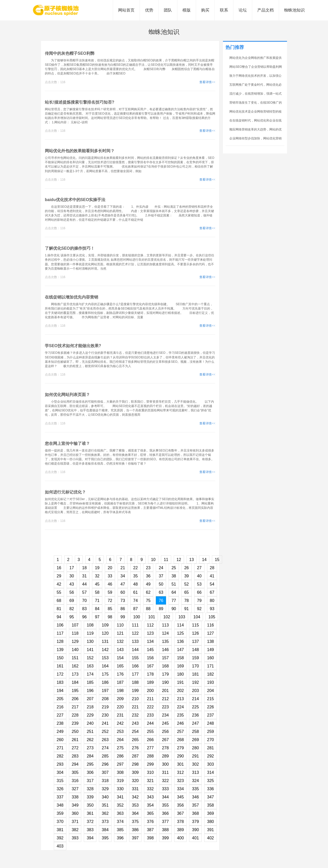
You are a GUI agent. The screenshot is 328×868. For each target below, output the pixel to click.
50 (161, 584)
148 (195, 650)
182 (211, 674)
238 (60, 723)
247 (195, 723)
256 (165, 732)
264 (120, 740)
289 (165, 756)
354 (150, 805)
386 (135, 830)
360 (75, 813)
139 (60, 650)
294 (75, 764)
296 (105, 764)
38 (174, 576)
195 (75, 691)
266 (150, 740)
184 (75, 682)
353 (135, 805)
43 (72, 584)
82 (72, 609)
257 (181, 732)
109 (105, 625)
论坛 (243, 10)
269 (195, 740)
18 (85, 568)
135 (165, 641)
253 (120, 732)
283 (75, 756)
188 (135, 682)
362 (105, 813)
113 (165, 625)
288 (150, 756)
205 (60, 699)
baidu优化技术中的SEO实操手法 (75, 200)
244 (150, 723)
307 (105, 772)
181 (195, 674)
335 (195, 789)
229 (90, 715)
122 (135, 633)
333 (165, 789)
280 (195, 748)
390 (195, 830)
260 (60, 740)
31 (85, 576)
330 (120, 789)
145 (150, 650)
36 (148, 576)
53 (199, 584)
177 (135, 674)
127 (211, 633)
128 (60, 641)
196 (90, 691)
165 (120, 666)
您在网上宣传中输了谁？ (67, 443)
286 (120, 756)
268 (181, 740)
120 (105, 633)
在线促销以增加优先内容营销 (71, 297)
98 (110, 617)
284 (90, 756)
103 (182, 617)
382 (75, 830)
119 (90, 633)
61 (136, 592)
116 (211, 625)
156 (150, 658)
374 (120, 822)
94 (59, 617)
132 (120, 641)
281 (211, 748)
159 (195, 658)
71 (97, 601)
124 (165, 633)
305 (75, 772)
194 (60, 691)
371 (75, 822)
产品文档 (265, 10)
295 (90, 764)
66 (199, 592)
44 (85, 584)
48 (136, 584)
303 (211, 764)
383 (90, 830)
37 (161, 576)
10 (153, 560)
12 (179, 560)
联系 (224, 10)
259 (211, 732)
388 (165, 830)
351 (105, 805)
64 (174, 592)
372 (90, 822)
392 (60, 838)
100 (137, 617)
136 (181, 641)
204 (211, 691)
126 (195, 633)
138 (211, 641)
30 (72, 576)
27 (199, 568)
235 (181, 715)
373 (105, 822)
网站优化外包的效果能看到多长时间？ (80, 151)
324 (195, 781)
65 (187, 592)
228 (75, 715)
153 (105, 658)
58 (97, 592)
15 (217, 560)
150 (60, 658)
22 (136, 568)
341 (120, 797)
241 (105, 723)
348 (60, 805)
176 (120, 674)
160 (211, 658)
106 (60, 625)
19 (97, 568)
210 (135, 699)
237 (211, 715)
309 (135, 772)
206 (75, 699)
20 (110, 568)
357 (195, 805)
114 (181, 625)
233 (150, 715)
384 (105, 830)
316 (75, 781)
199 (135, 691)
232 (135, 715)
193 (211, 682)
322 (165, 781)
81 (59, 609)
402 (211, 838)
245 (165, 723)
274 (105, 748)
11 (166, 560)
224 (181, 707)
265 (135, 740)
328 (90, 789)
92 (199, 609)
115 (195, 625)
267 (165, 740)
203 (195, 691)
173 (75, 674)
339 (90, 797)
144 (135, 650)
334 (181, 789)
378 (181, 822)
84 (97, 609)
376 (150, 822)
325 (211, 781)
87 (136, 609)
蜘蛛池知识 (294, 10)
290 (181, 756)
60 (123, 592)
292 (211, 756)
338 (75, 797)
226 (211, 707)
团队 (168, 10)
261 (75, 740)
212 (165, 699)
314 (211, 772)
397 (135, 838)
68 (59, 601)
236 (195, 715)
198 (120, 691)
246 (181, 723)
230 (105, 715)
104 (197, 617)
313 (195, 772)
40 (199, 576)
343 (150, 797)
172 (60, 674)
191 (181, 682)
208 (105, 699)
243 (135, 723)
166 (135, 666)
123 (150, 633)
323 (181, 781)
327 (75, 789)
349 (75, 805)
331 (135, 789)
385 (120, 830)
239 (75, 723)
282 (60, 756)
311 (165, 772)
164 (105, 666)
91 (187, 609)
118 (75, 633)
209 (120, 699)
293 (60, 764)
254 (135, 732)
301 (181, 764)
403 (60, 846)
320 (135, 781)
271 (60, 748)
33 (110, 576)
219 (105, 707)
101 (152, 617)
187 (120, 682)
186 (105, 682)
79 (199, 601)
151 (75, 658)
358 (211, 805)
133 (135, 641)
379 (195, 822)
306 (90, 772)
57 (85, 592)
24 (161, 568)
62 (148, 592)
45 (97, 584)
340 (105, 797)
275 (120, 748)
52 (187, 584)
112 (150, 625)
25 (174, 568)
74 (136, 601)
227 (60, 715)
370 (60, 822)
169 (181, 666)
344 (165, 797)
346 (195, 797)
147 (181, 650)
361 (90, 813)
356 (181, 805)
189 (150, 682)
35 (136, 576)
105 (212, 617)
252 (105, 732)
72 (110, 601)
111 (135, 625)
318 (105, 781)
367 (181, 813)
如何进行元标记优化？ (65, 492)
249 (60, 732)
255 (150, 732)
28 (212, 568)
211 (150, 699)
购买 (205, 10)
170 (195, 666)
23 (148, 568)
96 (85, 617)
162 (75, 666)
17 (72, 568)
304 (60, 772)
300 (165, 764)
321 (150, 781)
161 (60, 666)
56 (72, 592)
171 (211, 666)
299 (150, 764)
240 (90, 723)
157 (165, 658)
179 (165, 674)
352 (120, 805)
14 (204, 560)
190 (165, 682)
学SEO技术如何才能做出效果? (73, 346)
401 (195, 838)
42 (59, 584)
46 (110, 584)
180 (181, 674)
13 (192, 560)
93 (212, 609)
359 (60, 813)
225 (195, 707)
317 (90, 781)
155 (135, 658)
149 (211, 650)
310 (150, 772)
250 (75, 732)
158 (181, 658)
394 (90, 838)
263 (105, 740)
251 (90, 732)
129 (75, 641)
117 (60, 633)
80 (212, 601)
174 (90, 674)
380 (211, 822)
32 (97, 576)
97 (97, 617)
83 (85, 609)
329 (105, 789)
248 (211, 723)
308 (120, 772)
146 (165, 650)
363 (120, 813)
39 (187, 576)
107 (75, 625)
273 (90, 748)
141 (90, 650)
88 (148, 609)
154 (120, 658)
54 (212, 584)
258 (195, 732)
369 (211, 813)
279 (181, 748)
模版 (187, 10)
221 (135, 707)
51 (174, 584)
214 (195, 699)
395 (105, 838)
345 (181, 797)
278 (165, 748)
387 (150, 830)
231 (120, 715)
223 (165, 707)
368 (195, 813)
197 (105, 691)
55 (59, 592)
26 (187, 568)
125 (181, 633)
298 (135, 764)
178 (150, 674)
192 (195, 682)
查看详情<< (207, 82)
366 (165, 813)
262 (90, 740)
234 (165, 715)
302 (195, 764)
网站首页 (126, 10)
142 (105, 650)
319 (120, 781)
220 (120, 707)
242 (120, 723)
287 (135, 756)
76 (161, 601)
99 (123, 617)
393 (75, 838)
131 (105, 641)
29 (59, 576)
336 (211, 789)
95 (72, 617)
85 (110, 609)
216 (60, 707)
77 (174, 601)
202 (181, 691)
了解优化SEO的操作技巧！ (70, 248)
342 (135, 797)
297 (120, 764)
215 (211, 699)
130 (90, 641)
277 (150, 748)
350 (90, 805)
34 (123, 576)
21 (123, 568)
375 (135, 822)
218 (90, 707)
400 (181, 838)
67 (212, 592)
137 (195, 641)
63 (161, 592)
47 (123, 584)
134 (150, 641)
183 (60, 682)
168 (165, 666)
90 (174, 609)
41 (212, 576)
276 (135, 748)
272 (75, 748)
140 (75, 650)
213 (181, 699)
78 (187, 601)
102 (167, 617)
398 (150, 838)
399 (165, 838)
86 (123, 609)
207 (90, 699)
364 (135, 813)
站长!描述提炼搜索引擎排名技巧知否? (80, 102)
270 (211, 740)
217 (75, 707)
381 (60, 830)
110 (120, 625)
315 (60, 781)
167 (150, 666)
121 (120, 633)
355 (165, 805)
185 (90, 682)
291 (195, 756)
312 (181, 772)
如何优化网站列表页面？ (67, 395)
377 (165, 822)
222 (150, 707)
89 (161, 609)
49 (148, 584)
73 (123, 601)
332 (150, 789)
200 (150, 691)
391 (211, 830)
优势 (149, 10)
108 (90, 625)
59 (110, 592)
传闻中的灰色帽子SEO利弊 (70, 53)
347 (211, 797)
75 (148, 601)
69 (72, 601)
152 (90, 658)
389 (181, 830)
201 (165, 691)
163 (90, 666)
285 (105, 756)
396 (120, 838)
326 (60, 789)
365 (150, 813)
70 (85, 601)
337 (60, 797)
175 (105, 674)
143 (120, 650)
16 (59, 568)
